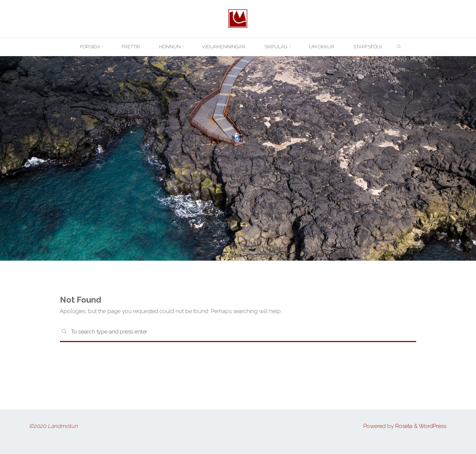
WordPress (432, 426)
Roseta (403, 426)
